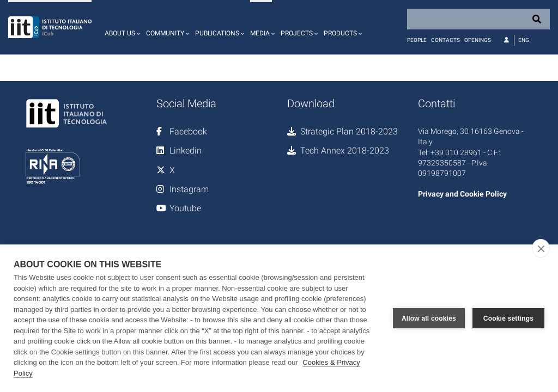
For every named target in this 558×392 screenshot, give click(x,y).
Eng (524, 40)
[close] (541, 248)
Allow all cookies (429, 318)
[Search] (478, 19)
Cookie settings (508, 318)
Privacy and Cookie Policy (462, 194)
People (417, 40)
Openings (478, 40)
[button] (121, 27)
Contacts (445, 40)
